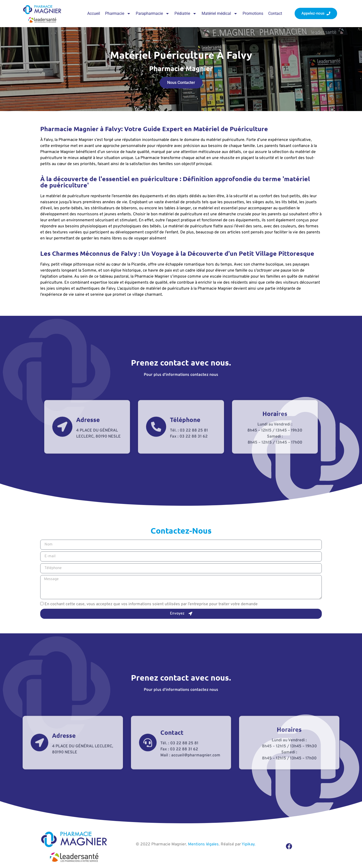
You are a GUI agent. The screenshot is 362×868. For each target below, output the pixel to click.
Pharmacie (118, 14)
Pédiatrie (186, 14)
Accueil (94, 13)
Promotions (253, 13)
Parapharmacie (153, 14)
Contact (275, 13)
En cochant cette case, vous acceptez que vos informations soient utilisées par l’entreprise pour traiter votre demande (151, 604)
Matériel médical (220, 14)
